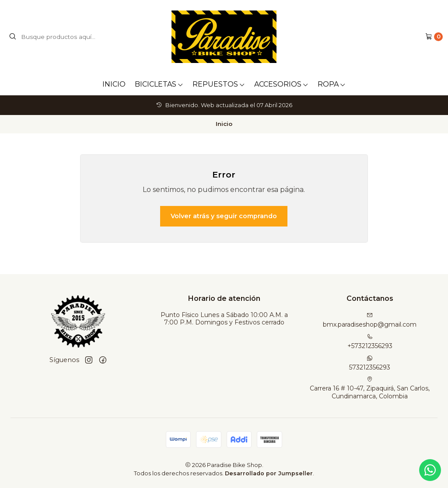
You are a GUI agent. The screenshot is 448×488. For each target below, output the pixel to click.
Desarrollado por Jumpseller (269, 473)
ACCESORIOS (281, 84)
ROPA (332, 84)
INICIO (114, 84)
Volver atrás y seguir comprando (224, 216)
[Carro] (434, 37)
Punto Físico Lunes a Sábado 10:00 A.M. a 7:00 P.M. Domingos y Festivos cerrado (224, 319)
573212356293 (370, 363)
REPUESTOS (219, 84)
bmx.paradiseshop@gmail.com (370, 320)
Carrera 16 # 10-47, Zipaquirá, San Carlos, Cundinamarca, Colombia (370, 388)
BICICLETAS (159, 84)
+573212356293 (370, 342)
